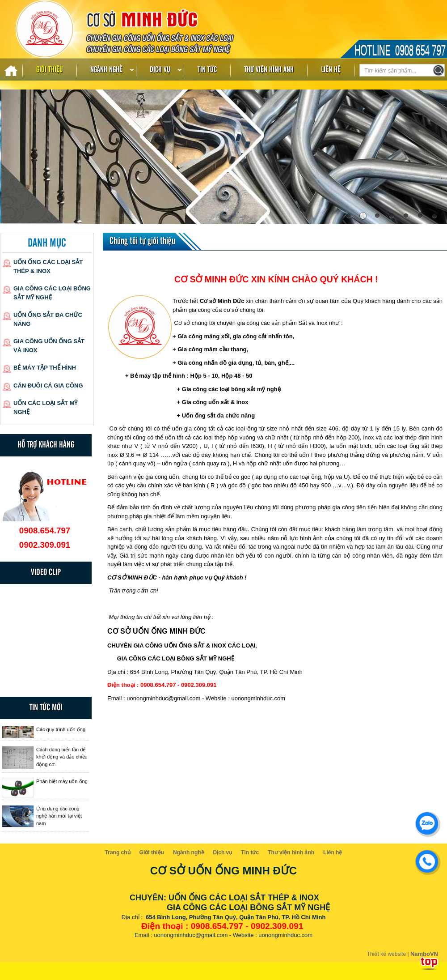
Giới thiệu (50, 70)
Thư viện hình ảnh (269, 70)
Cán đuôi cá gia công (48, 386)
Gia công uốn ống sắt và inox (49, 346)
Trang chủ (118, 852)
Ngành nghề (106, 70)
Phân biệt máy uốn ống (62, 781)
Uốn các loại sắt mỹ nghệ (46, 407)
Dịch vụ (160, 70)
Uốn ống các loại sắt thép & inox (48, 266)
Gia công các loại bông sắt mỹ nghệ (52, 293)
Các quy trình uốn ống (61, 729)
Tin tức (207, 70)
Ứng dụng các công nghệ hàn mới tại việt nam (59, 816)
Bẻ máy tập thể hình (45, 368)
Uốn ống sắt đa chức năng (48, 319)
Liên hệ (331, 70)
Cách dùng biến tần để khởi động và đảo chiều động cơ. (62, 757)
